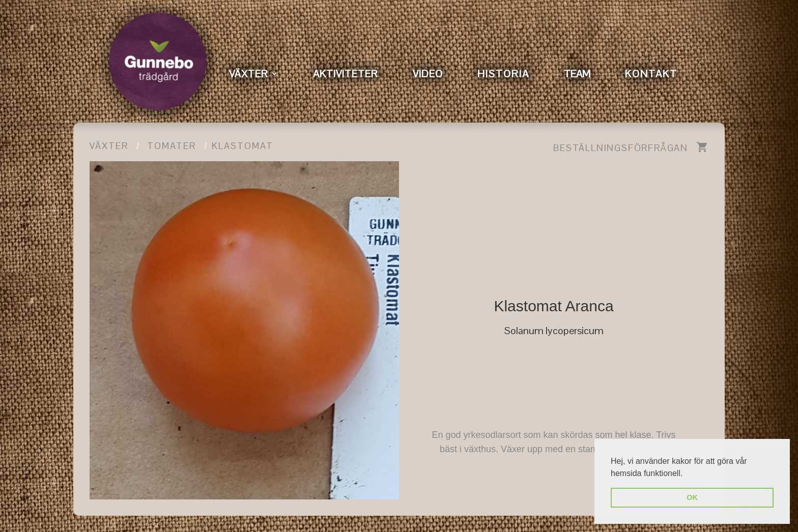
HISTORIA (503, 74)
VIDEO (428, 74)
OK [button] (692, 497)
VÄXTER (249, 74)
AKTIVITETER (346, 74)
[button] (687, 474)
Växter (109, 146)
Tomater (172, 146)
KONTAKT (651, 74)
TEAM (577, 74)
